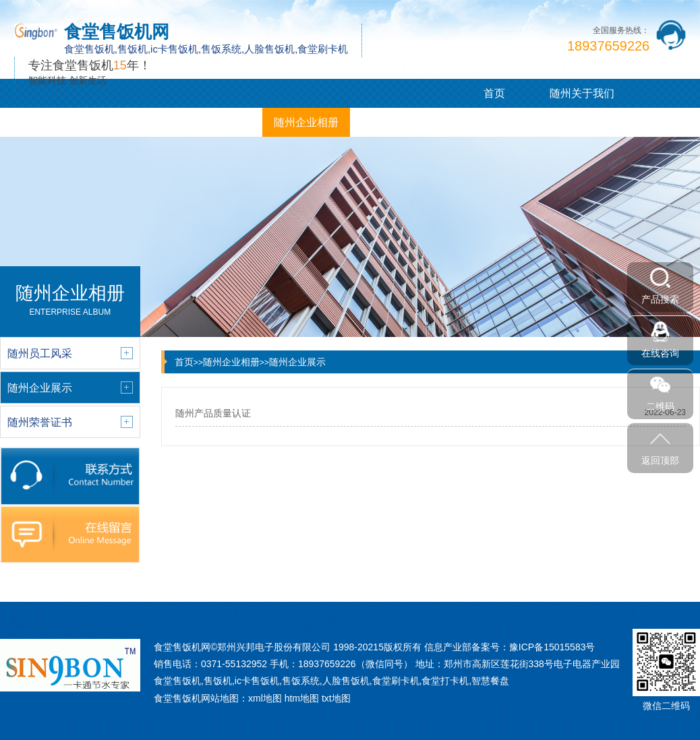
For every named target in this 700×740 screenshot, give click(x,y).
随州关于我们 (582, 93)
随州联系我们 (394, 122)
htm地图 (302, 698)
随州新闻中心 (132, 122)
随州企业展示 (297, 362)
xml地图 (265, 698)
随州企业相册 (306, 122)
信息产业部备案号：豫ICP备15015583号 (510, 647)
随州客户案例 (218, 122)
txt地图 (336, 698)
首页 (494, 93)
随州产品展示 (44, 122)
